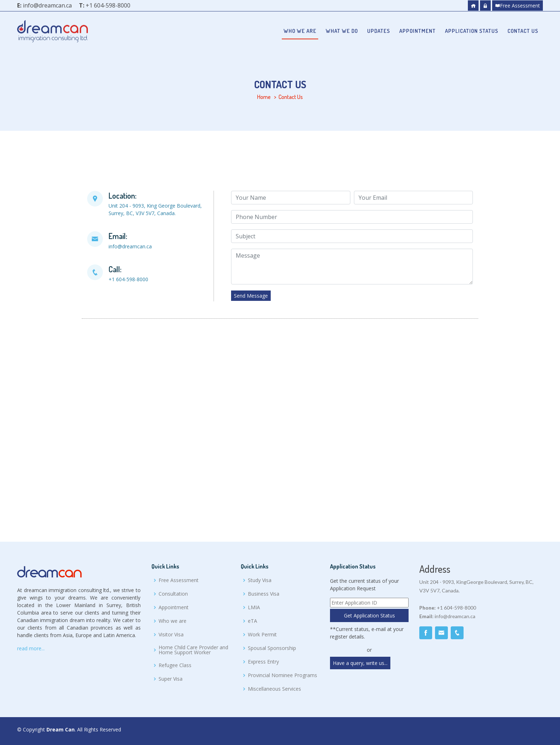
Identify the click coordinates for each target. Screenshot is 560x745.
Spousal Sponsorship (272, 648)
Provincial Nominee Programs (282, 675)
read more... (31, 648)
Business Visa (264, 594)
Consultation (173, 594)
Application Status (472, 31)
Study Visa (260, 580)
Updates (379, 31)
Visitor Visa (171, 635)
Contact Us (523, 31)
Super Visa (171, 679)
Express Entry (263, 662)
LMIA (254, 607)
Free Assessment (517, 6)
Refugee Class (175, 665)
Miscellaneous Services (274, 689)
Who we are (300, 31)
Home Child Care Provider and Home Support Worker (193, 650)
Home (264, 97)
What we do (342, 31)
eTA (252, 621)
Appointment (417, 31)
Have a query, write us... (360, 663)
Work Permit (262, 635)
